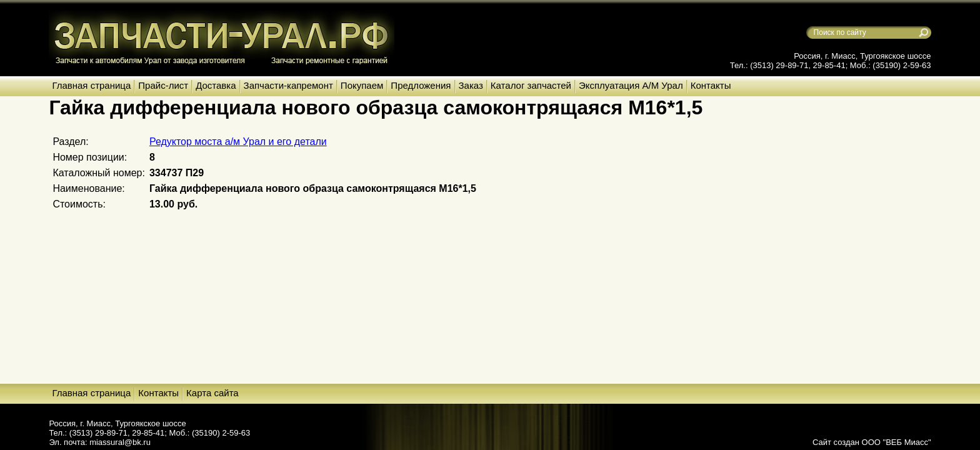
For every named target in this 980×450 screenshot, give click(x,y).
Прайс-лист (163, 85)
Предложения (421, 85)
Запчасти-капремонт (288, 85)
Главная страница (91, 85)
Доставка (216, 85)
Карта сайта (212, 393)
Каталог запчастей (531, 85)
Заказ (471, 85)
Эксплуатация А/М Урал (631, 85)
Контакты (711, 85)
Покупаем (362, 85)
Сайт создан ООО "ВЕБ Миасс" (872, 442)
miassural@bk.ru (120, 442)
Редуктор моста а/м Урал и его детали (238, 142)
